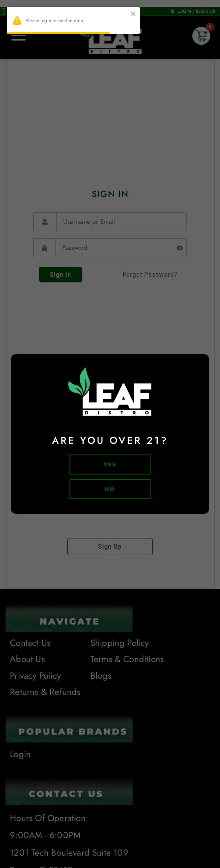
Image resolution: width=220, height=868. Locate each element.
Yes (110, 464)
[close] (133, 15)
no (110, 489)
